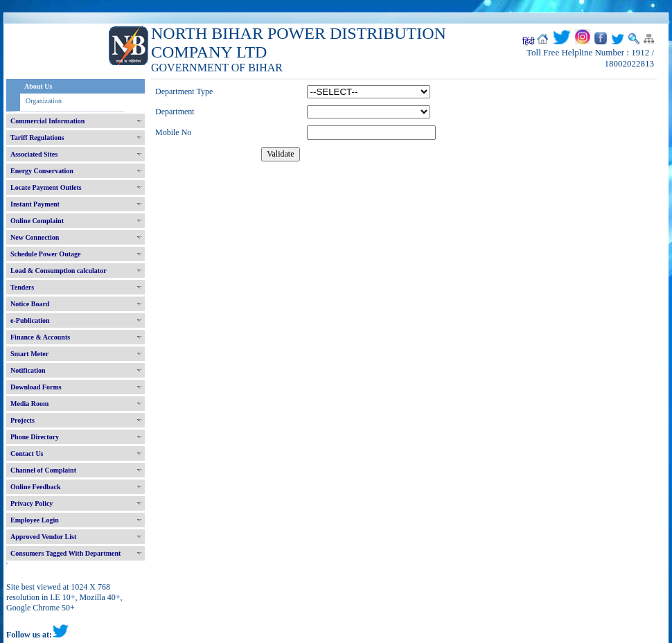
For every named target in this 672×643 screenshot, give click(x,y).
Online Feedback (36, 487)
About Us (38, 86)
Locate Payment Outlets (46, 187)
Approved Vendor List (43, 537)
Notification (28, 370)
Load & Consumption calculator (59, 271)
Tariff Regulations (37, 138)
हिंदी (529, 42)
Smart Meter (29, 354)
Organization (44, 101)
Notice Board (30, 304)
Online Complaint (37, 221)
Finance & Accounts (40, 337)
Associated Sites (34, 154)
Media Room (29, 404)
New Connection (35, 237)
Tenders (22, 287)
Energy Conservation (42, 171)
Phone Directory (35, 437)
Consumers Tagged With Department (65, 553)
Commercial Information (47, 121)
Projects (23, 420)
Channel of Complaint (43, 470)
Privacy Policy (32, 503)
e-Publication (30, 320)
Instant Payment (35, 204)
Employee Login (35, 520)
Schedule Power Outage (45, 254)
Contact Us (27, 453)
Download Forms (36, 387)
